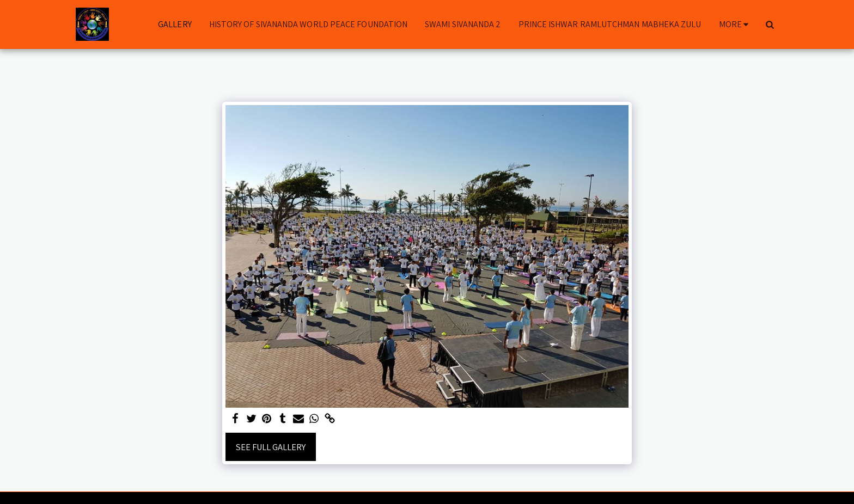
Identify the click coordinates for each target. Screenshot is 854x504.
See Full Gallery (271, 447)
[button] (770, 24)
